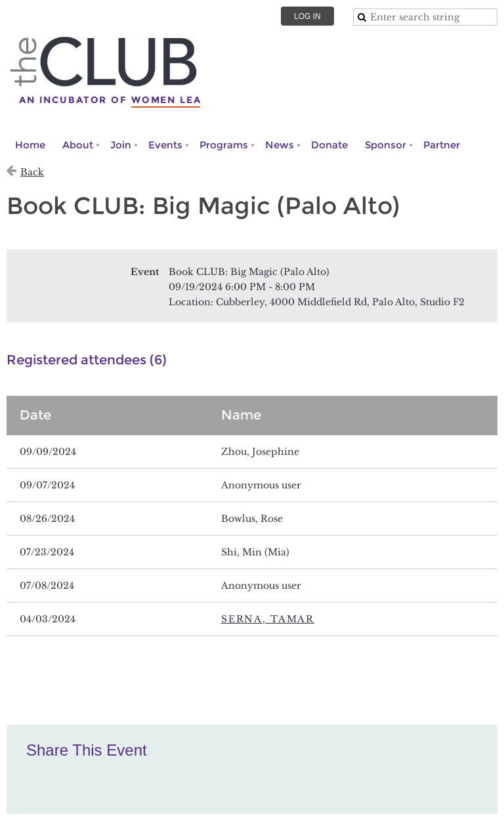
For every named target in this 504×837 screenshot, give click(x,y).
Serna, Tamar (268, 619)
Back (32, 172)
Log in (307, 16)
